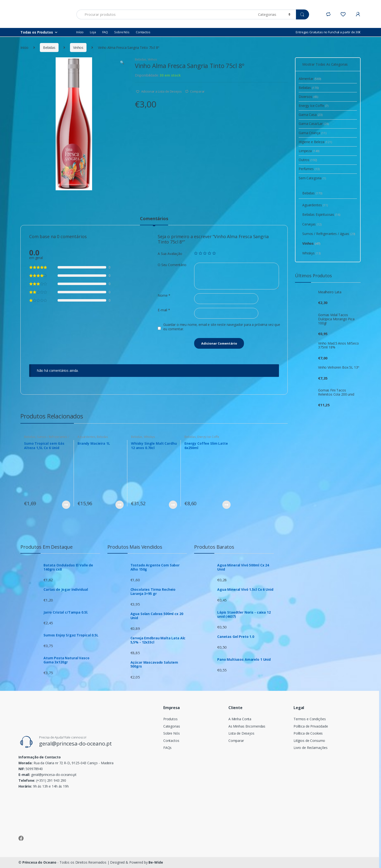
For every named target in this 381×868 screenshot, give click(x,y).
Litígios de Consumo (309, 741)
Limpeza (309, 151)
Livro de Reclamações (311, 748)
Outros (308, 160)
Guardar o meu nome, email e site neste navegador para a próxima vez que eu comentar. (222, 327)
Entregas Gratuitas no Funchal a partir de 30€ (328, 32)
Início (80, 32)
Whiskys (149, 437)
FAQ (105, 32)
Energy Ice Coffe (208, 437)
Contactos (143, 32)
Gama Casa (311, 115)
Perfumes (309, 169)
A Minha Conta (240, 719)
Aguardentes (86, 437)
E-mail (164, 310)
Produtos (170, 719)
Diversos (308, 97)
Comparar (197, 91)
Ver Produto (66, 505)
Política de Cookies (308, 733)
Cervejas (312, 224)
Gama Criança (313, 133)
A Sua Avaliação (170, 254)
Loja (93, 32)
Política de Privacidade (311, 726)
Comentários (154, 219)
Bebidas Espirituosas (321, 214)
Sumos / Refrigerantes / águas (47, 438)
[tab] (154, 221)
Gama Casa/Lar (314, 124)
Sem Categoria (312, 178)
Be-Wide (156, 862)
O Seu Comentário (172, 265)
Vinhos (78, 48)
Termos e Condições (310, 719)
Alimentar (310, 79)
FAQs (167, 748)
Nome (164, 295)
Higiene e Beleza (315, 142)
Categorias (172, 726)
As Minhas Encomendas (247, 726)
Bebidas (49, 48)
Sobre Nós (122, 32)
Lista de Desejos (241, 733)
